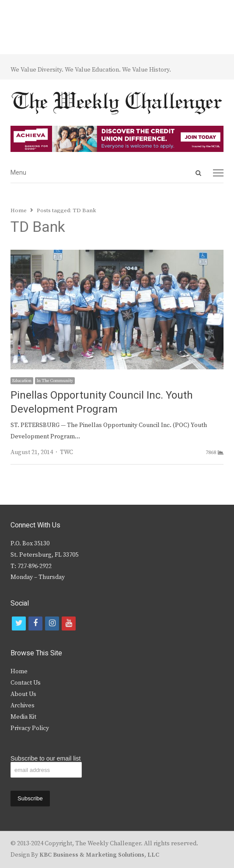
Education (22, 381)
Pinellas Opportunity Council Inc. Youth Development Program (102, 402)
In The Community (55, 381)
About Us (23, 694)
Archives (23, 706)
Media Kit (23, 717)
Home (19, 672)
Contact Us (26, 683)
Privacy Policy (30, 728)
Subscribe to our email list (45, 758)
